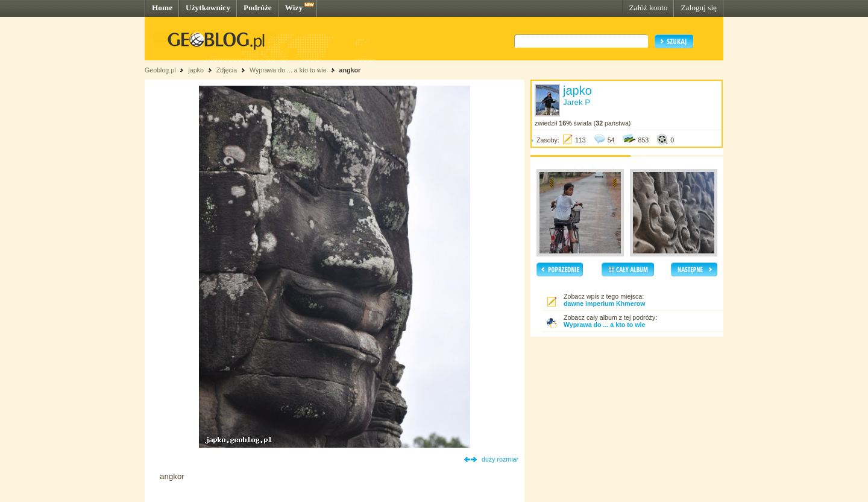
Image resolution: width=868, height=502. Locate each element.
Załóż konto (648, 8)
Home (162, 8)
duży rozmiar (500, 459)
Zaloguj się (699, 8)
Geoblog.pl (160, 70)
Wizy (294, 8)
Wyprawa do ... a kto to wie (288, 70)
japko (196, 70)
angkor (350, 70)
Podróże (258, 8)
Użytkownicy (208, 8)
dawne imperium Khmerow (605, 303)
